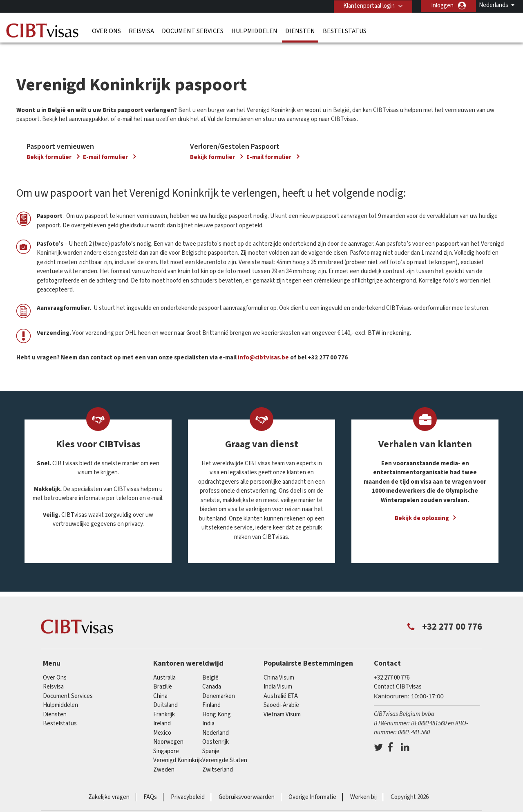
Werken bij (363, 782)
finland (211, 690)
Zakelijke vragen (109, 782)
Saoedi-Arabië (281, 690)
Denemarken (219, 680)
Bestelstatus (345, 31)
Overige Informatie (312, 782)
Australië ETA (281, 680)
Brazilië (163, 671)
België (210, 662)
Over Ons (106, 31)
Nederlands (494, 5)
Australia (164, 662)
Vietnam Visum (282, 699)
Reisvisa (141, 31)
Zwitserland (218, 754)
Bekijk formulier (50, 141)
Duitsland (165, 690)
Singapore (166, 735)
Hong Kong (217, 699)
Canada (212, 671)
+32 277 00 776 (392, 662)
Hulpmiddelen (254, 31)
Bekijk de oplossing (422, 503)
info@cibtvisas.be (263, 342)
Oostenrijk (216, 726)
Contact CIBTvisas (398, 671)
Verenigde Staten (225, 745)
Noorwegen (168, 726)
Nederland (216, 717)
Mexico (162, 717)
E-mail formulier (106, 141)
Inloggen (442, 6)
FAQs (150, 782)
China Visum (279, 662)
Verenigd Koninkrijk (178, 745)
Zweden (164, 754)
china (160, 680)
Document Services (193, 31)
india (208, 708)
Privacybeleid (188, 782)
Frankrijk (164, 699)
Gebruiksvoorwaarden (247, 782)
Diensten (300, 31)
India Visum (278, 671)
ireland (162, 708)
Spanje (211, 735)
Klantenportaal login (368, 6)
